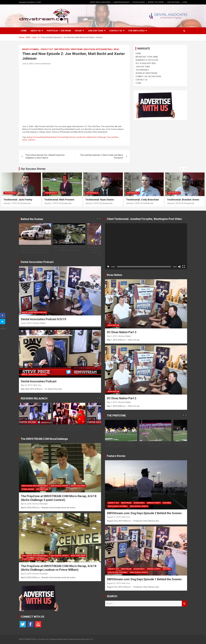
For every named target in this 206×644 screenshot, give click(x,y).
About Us (36, 31)
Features (167, 503)
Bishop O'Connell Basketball (39, 137)
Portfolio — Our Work (59, 31)
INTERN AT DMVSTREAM (146, 73)
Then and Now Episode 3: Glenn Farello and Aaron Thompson (102, 156)
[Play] (108, 267)
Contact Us (116, 31)
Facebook (30, 624)
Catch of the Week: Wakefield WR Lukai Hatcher (155, 445)
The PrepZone (42, 489)
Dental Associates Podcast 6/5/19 (43, 319)
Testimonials (10, 193)
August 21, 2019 (114, 517)
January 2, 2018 (92, 203)
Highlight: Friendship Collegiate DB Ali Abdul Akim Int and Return (121, 445)
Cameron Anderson (43, 64)
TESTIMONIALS (142, 70)
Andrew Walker (39, 323)
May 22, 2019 (26, 385)
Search (184, 604)
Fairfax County (154, 503)
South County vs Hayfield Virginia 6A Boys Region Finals (69, 249)
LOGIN (185, 2)
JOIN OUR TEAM (173, 2)
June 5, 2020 (28, 64)
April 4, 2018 (26, 504)
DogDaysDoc (139, 503)
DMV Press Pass (62, 49)
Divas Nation (113, 325)
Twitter (23, 624)
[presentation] (181, 169)
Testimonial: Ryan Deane (100, 200)
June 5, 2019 (26, 323)
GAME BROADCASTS (122, 2)
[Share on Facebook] (3, 316)
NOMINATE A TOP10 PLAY (147, 60)
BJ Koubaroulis (24, 203)
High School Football (118, 506)
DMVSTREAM (77, 49)
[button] (100, 219)
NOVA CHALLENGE (78, 486)
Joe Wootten (81, 137)
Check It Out (47, 49)
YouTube (38, 624)
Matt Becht (92, 137)
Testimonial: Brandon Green (183, 200)
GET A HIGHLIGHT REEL (146, 63)
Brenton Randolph (40, 504)
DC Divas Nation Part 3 (122, 332)
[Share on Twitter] (3, 322)
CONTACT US (141, 80)
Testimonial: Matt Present (59, 200)
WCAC (116, 49)
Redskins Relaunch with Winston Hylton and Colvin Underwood (35, 428)
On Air (78, 31)
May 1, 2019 (112, 336)
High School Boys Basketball (98, 49)
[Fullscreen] (184, 267)
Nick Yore (37, 385)
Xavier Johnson (29, 140)
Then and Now (113, 137)
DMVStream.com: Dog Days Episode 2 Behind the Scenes (144, 513)
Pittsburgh (101, 137)
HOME (138, 54)
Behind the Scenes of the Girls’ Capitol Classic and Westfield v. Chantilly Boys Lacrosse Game (35, 250)
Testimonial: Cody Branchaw (142, 200)
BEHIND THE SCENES (156, 2)
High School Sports (60, 486)
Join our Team (95, 31)
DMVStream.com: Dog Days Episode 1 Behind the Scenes (144, 579)
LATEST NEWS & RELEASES (100, 2)
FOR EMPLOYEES (137, 31)
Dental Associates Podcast (34, 312)
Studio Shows (28, 489)
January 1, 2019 (10, 203)
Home (24, 31)
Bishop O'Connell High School (63, 137)
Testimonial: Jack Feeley (18, 200)
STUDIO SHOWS (139, 2)
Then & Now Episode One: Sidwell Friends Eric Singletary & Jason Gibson (45, 156)
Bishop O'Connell (31, 49)
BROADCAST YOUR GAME (147, 57)
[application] (146, 246)
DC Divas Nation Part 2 (122, 398)
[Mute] (179, 267)
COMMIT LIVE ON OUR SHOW (148, 76)
